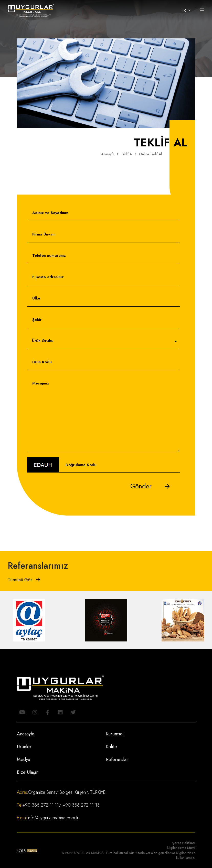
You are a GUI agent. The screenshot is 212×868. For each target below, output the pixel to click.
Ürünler (24, 747)
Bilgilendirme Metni (181, 848)
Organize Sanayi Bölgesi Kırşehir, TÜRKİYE (67, 792)
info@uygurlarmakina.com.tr (53, 818)
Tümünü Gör (24, 580)
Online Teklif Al (150, 154)
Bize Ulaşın (28, 772)
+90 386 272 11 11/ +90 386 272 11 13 (61, 805)
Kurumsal (115, 734)
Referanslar (117, 759)
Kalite (112, 747)
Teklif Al (127, 154)
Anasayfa (108, 154)
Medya (24, 759)
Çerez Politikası (184, 843)
